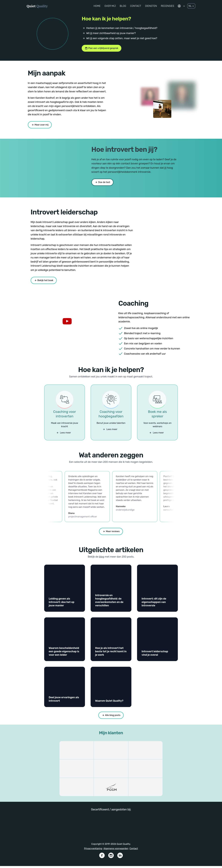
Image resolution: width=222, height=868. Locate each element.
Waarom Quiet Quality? (109, 703)
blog (102, 559)
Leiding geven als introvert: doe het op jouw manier (62, 604)
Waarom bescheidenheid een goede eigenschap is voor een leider (64, 653)
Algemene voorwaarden (116, 850)
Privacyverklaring (93, 850)
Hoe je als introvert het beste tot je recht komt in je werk (111, 653)
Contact (134, 850)
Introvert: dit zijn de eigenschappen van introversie (154, 604)
